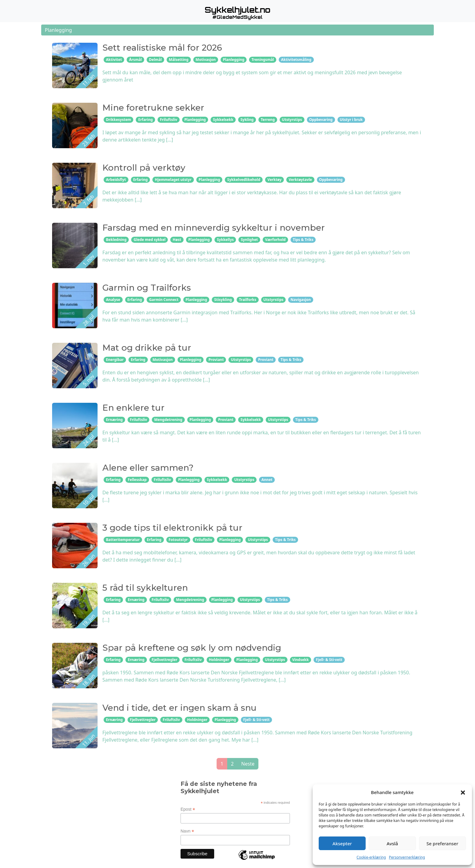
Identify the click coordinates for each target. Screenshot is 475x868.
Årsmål (135, 60)
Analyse (113, 300)
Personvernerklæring (407, 857)
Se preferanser (442, 843)
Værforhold (275, 240)
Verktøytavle (300, 180)
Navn (187, 831)
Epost (188, 809)
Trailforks (248, 300)
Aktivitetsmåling (296, 60)
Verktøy (275, 180)
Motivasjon (206, 60)
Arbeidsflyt (116, 180)
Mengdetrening (168, 420)
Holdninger (219, 660)
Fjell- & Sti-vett (329, 660)
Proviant (216, 360)
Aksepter (342, 843)
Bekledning (116, 240)
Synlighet (249, 240)
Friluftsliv (169, 120)
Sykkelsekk (223, 120)
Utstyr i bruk (351, 120)
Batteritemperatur (123, 540)
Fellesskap (137, 480)
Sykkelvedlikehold (244, 180)
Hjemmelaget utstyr (173, 180)
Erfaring (145, 120)
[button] (463, 792)
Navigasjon (301, 300)
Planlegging (234, 60)
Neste (248, 764)
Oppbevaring (321, 120)
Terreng (268, 120)
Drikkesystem (119, 120)
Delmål (155, 60)
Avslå (392, 843)
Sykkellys (225, 240)
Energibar (115, 360)
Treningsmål (263, 60)
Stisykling (223, 300)
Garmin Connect (164, 300)
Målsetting (179, 60)
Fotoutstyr (178, 540)
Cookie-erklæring (371, 857)
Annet (267, 480)
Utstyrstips (292, 120)
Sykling (247, 120)
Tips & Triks (303, 240)
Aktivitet (114, 60)
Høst (177, 240)
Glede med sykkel (149, 240)
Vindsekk (300, 660)
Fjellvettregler (164, 660)
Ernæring (114, 420)
